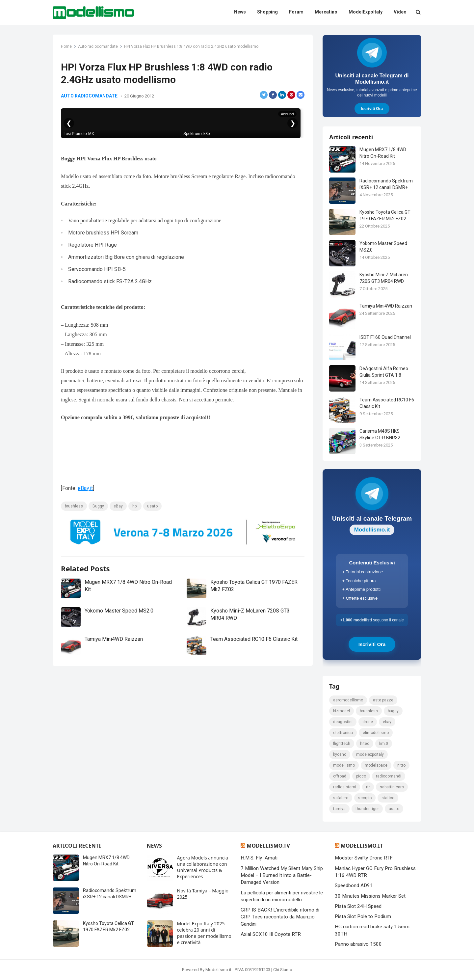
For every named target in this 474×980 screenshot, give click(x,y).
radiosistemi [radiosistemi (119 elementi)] (345, 787)
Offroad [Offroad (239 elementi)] (340, 776)
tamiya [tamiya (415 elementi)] (339, 809)
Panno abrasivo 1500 (358, 944)
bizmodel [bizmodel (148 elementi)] (342, 711)
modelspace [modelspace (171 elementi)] (376, 765)
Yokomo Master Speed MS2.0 (119, 611)
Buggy (98, 506)
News (154, 846)
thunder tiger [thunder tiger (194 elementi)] (367, 809)
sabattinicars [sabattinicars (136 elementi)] (392, 787)
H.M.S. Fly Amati (259, 858)
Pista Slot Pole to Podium (363, 916)
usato (152, 506)
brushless (74, 506)
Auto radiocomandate (98, 46)
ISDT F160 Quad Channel (385, 337)
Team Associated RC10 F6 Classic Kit (254, 639)
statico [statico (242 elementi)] (388, 798)
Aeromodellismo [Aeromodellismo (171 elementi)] (348, 700)
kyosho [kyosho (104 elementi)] (340, 754)
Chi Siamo (283, 970)
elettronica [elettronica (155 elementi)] (343, 733)
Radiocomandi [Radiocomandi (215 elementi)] (389, 776)
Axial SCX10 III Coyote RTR (271, 934)
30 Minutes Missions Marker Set (370, 896)
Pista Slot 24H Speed (358, 906)
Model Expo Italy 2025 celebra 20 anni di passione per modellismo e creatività (204, 933)
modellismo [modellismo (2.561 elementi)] (344, 765)
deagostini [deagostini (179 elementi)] (343, 722)
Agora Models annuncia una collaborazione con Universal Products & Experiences (203, 867)
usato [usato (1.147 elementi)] (394, 809)
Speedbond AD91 (354, 885)
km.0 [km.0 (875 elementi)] (384, 744)
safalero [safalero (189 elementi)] (341, 798)
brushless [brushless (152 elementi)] (369, 711)
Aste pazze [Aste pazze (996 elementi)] (383, 700)
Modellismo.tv (268, 846)
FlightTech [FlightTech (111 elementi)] (342, 744)
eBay (118, 506)
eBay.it (85, 488)
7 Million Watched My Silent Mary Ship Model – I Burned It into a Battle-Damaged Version (282, 875)
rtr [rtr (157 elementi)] (368, 787)
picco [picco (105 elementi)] (361, 776)
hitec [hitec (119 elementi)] (365, 744)
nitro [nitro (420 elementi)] (401, 765)
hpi (135, 506)
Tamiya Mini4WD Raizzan (114, 639)
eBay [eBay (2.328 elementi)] (387, 722)
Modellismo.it (362, 846)
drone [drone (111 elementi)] (368, 722)
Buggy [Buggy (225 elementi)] (393, 711)
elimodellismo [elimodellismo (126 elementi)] (376, 733)
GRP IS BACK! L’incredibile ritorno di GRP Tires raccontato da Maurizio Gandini (280, 917)
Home (66, 46)
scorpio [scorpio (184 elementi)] (365, 798)
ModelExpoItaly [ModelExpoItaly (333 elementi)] (370, 754)
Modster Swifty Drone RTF (364, 858)
